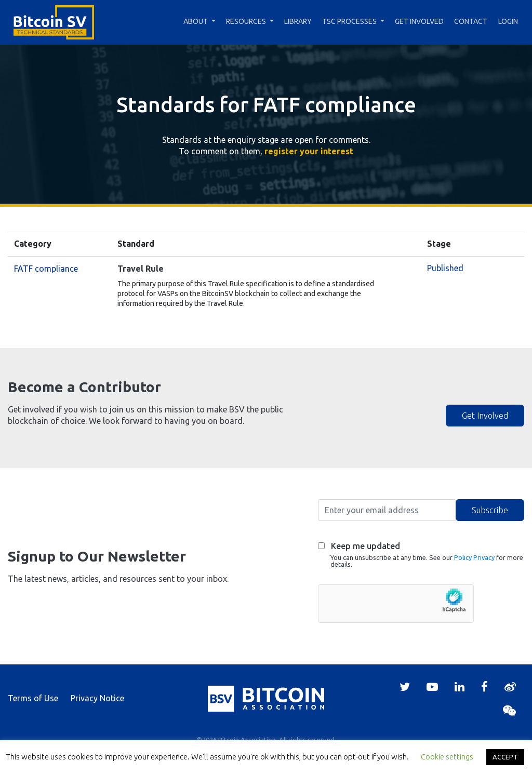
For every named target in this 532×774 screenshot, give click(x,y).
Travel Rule (141, 269)
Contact (471, 21)
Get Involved (419, 21)
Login (508, 21)
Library (298, 21)
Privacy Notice (97, 698)
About (196, 21)
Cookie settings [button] (447, 757)
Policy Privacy (474, 557)
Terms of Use (33, 698)
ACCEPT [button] (505, 757)
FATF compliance (46, 269)
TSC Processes (349, 21)
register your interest (309, 151)
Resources (246, 21)
